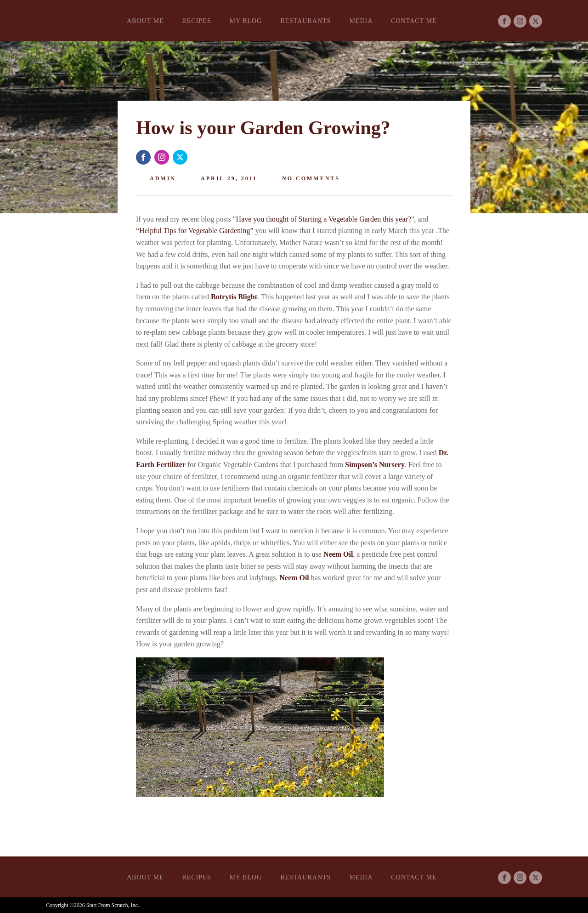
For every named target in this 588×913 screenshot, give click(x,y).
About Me (145, 21)
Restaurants (305, 21)
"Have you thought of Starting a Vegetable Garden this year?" (323, 219)
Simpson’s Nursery (375, 465)
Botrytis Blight (234, 297)
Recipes (196, 21)
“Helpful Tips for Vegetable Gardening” (195, 231)
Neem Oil (338, 554)
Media (361, 21)
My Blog (246, 21)
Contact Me (414, 21)
